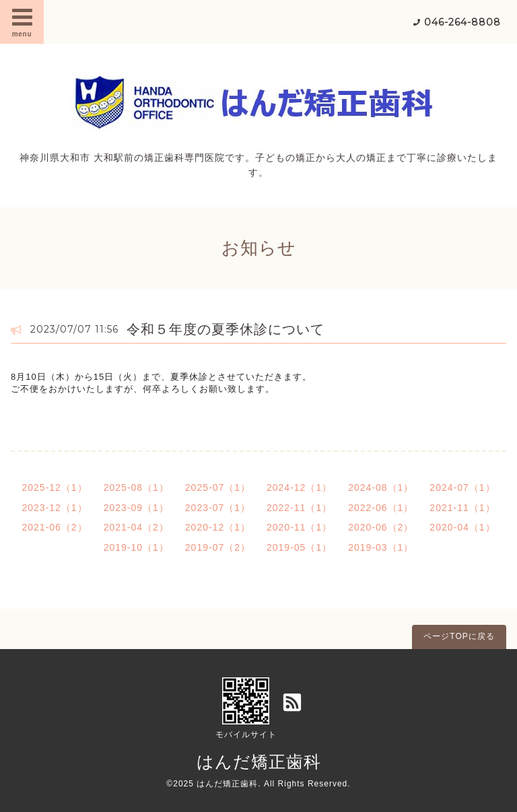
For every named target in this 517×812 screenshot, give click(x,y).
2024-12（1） (299, 487)
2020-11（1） (299, 527)
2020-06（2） (381, 527)
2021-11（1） (462, 508)
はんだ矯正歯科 (259, 762)
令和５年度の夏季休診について (226, 329)
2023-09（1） (136, 508)
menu (22, 22)
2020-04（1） (462, 527)
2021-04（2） (136, 527)
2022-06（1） (381, 508)
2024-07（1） (462, 487)
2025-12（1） (54, 487)
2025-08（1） (136, 487)
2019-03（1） (381, 547)
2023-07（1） (218, 508)
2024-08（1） (381, 487)
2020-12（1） (218, 527)
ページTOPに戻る (459, 636)
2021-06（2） (54, 527)
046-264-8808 (462, 22)
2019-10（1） (136, 547)
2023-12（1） (54, 508)
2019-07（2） (218, 547)
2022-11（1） (299, 508)
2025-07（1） (218, 487)
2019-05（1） (299, 547)
